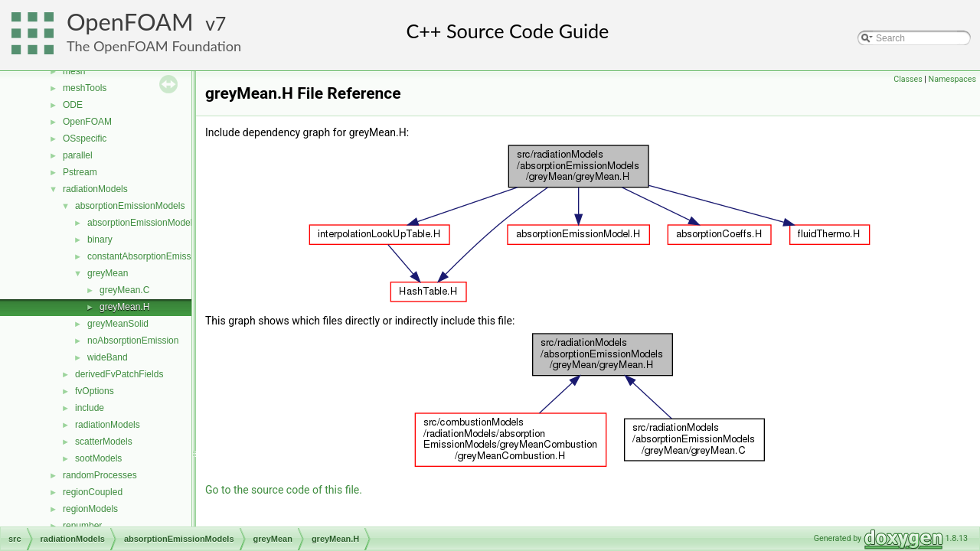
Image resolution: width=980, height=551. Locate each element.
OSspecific (85, 139)
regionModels (90, 509)
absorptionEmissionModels (130, 206)
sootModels (98, 458)
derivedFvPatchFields (119, 374)
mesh (74, 71)
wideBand (108, 357)
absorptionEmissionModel (140, 223)
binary (100, 240)
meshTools (85, 88)
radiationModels (95, 189)
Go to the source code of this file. (284, 490)
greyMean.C (124, 290)
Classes (908, 79)
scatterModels (104, 442)
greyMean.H (124, 307)
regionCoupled (93, 492)
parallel (78, 155)
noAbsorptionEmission (133, 341)
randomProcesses (100, 475)
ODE (73, 105)
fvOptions (95, 391)
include (90, 408)
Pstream (80, 172)
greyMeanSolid (118, 324)
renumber (82, 526)
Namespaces (952, 79)
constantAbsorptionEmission (145, 256)
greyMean (108, 273)
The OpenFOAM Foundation (154, 46)
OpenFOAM (130, 22)
